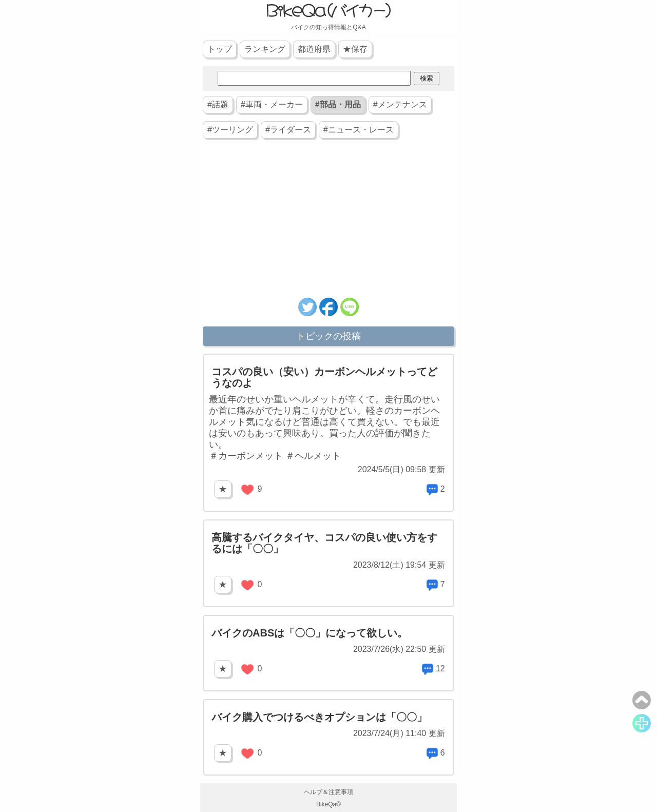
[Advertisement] (328, 223)
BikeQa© (328, 804)
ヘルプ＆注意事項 (328, 792)
